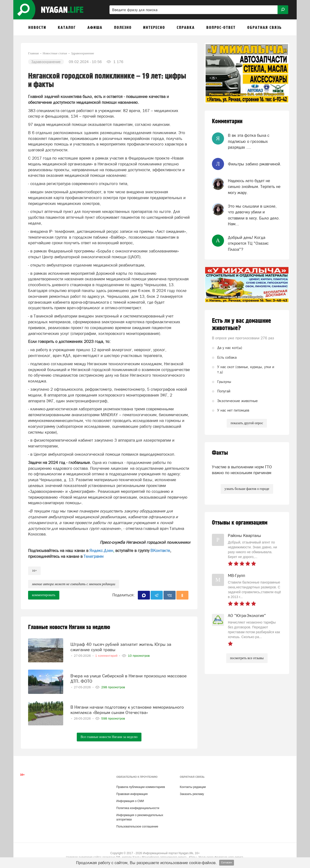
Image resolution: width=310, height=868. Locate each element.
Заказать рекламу (192, 794)
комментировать (44, 595)
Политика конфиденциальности (138, 808)
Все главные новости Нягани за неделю (109, 737)
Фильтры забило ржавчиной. (255, 164)
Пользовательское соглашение (137, 827)
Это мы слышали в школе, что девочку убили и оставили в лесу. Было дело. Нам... (254, 215)
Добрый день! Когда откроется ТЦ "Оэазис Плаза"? (248, 243)
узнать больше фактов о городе (247, 489)
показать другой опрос (247, 423)
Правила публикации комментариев (141, 787)
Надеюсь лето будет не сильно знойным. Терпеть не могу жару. (254, 187)
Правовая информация (132, 794)
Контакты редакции (193, 787)
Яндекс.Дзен (101, 551)
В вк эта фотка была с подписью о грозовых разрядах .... (249, 141)
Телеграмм (93, 556)
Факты (220, 453)
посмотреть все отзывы (247, 658)
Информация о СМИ (130, 801)
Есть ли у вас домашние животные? (241, 324)
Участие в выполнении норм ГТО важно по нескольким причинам (242, 470)
